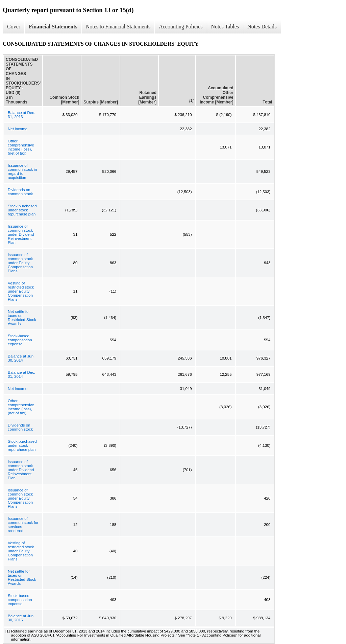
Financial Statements (53, 27)
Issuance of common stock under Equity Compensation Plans (20, 263)
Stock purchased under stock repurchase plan (22, 210)
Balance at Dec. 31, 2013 (21, 115)
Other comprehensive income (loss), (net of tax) (21, 147)
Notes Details (262, 27)
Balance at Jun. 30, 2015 (21, 618)
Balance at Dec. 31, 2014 (21, 374)
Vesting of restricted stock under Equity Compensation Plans (21, 291)
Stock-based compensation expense (20, 340)
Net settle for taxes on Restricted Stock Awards (22, 318)
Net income (18, 129)
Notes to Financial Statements (118, 27)
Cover (14, 27)
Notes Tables (225, 27)
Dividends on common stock (20, 192)
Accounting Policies (181, 27)
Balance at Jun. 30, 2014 (21, 358)
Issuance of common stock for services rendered (23, 525)
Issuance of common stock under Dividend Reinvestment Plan (21, 234)
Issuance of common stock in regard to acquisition (22, 171)
